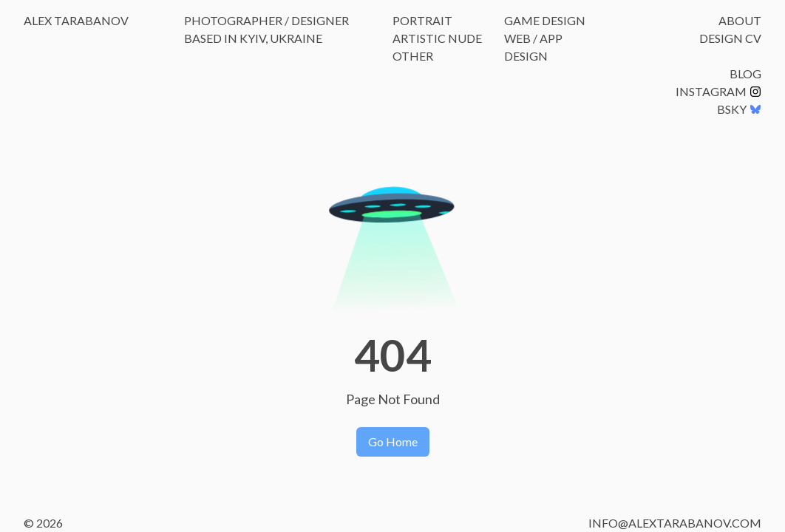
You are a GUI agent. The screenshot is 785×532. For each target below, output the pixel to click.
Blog (745, 74)
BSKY (739, 109)
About (740, 20)
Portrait (422, 20)
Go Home (393, 441)
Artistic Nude (437, 38)
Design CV (730, 38)
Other (413, 56)
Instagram (718, 91)
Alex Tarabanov (76, 20)
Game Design (545, 20)
